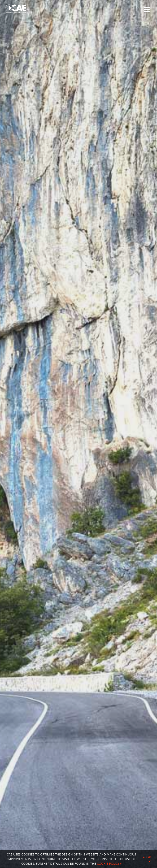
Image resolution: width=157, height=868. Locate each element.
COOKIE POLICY (109, 864)
